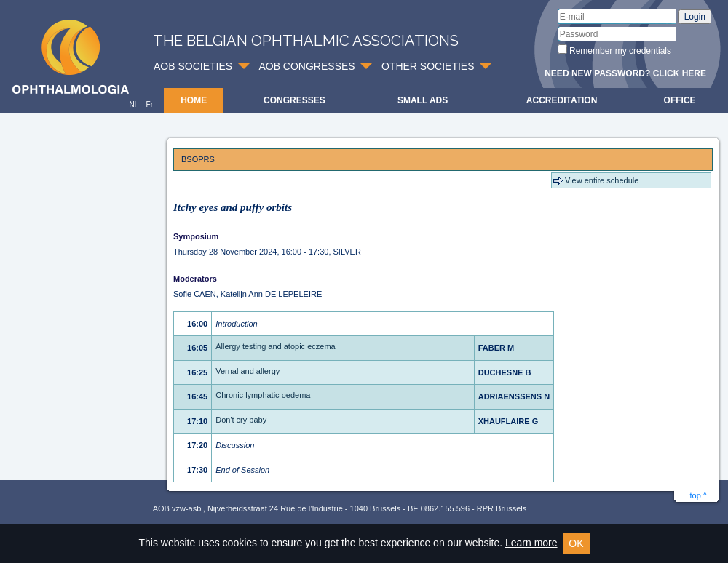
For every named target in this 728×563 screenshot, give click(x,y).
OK (576, 543)
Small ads (423, 100)
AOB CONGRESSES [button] (306, 66)
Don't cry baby (241, 420)
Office (680, 100)
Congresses (294, 100)
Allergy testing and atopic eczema (275, 346)
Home (194, 100)
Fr (150, 104)
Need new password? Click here (625, 73)
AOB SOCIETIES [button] (193, 66)
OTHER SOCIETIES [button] (428, 66)
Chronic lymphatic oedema (263, 395)
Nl (132, 104)
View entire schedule (602, 180)
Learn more (531, 543)
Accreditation (562, 100)
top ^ (698, 495)
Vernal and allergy (248, 371)
